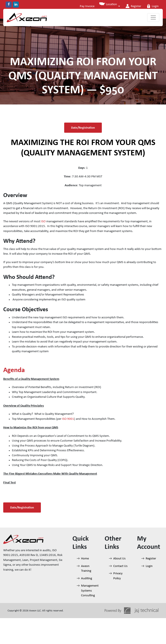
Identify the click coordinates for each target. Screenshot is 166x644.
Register (132, 6)
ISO (43, 222)
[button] (109, 6)
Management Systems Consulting (90, 591)
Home (85, 559)
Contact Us (120, 566)
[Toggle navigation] (153, 17)
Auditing (87, 578)
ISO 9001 (68, 419)
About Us (119, 559)
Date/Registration (83, 128)
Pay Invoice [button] (86, 6)
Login (152, 6)
